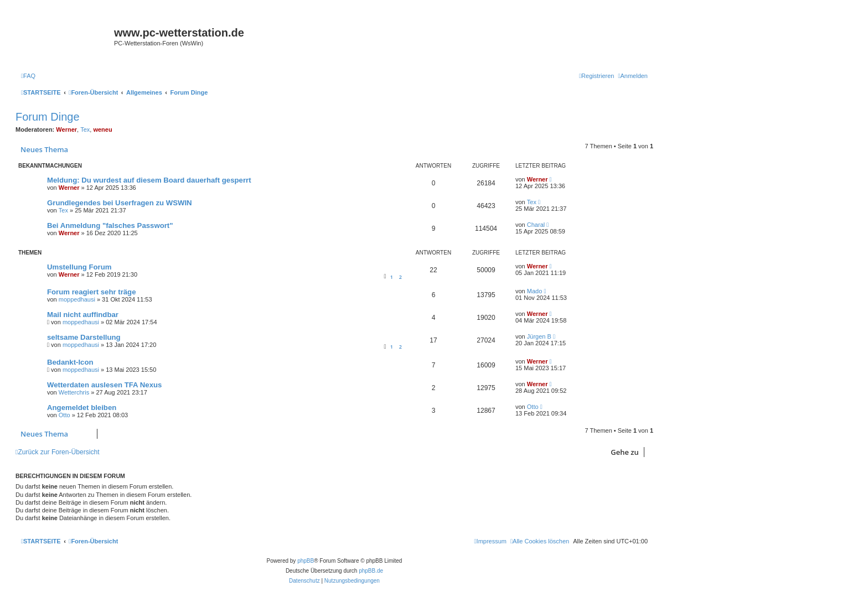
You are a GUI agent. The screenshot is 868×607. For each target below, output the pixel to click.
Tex (85, 129)
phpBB (306, 561)
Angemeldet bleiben (82, 408)
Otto (64, 415)
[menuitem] (28, 76)
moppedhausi (77, 299)
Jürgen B (539, 336)
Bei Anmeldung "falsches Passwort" (110, 225)
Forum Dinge (48, 117)
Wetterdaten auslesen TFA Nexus (104, 385)
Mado (535, 291)
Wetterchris (74, 392)
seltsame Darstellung (84, 337)
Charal (536, 225)
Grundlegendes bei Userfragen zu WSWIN (120, 203)
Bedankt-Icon (70, 362)
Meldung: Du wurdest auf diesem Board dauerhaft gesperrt (149, 180)
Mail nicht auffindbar (83, 315)
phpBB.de (371, 571)
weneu (102, 129)
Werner (66, 129)
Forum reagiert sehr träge (92, 292)
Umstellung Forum (79, 267)
